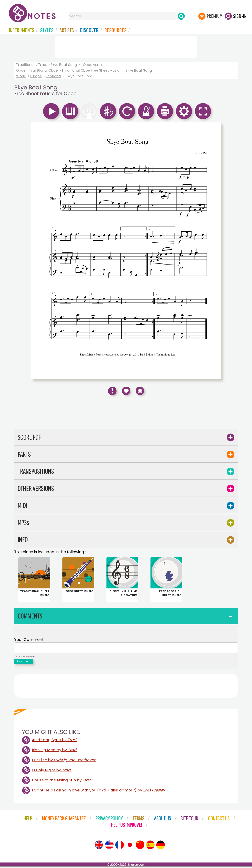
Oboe (21, 70)
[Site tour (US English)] (109, 846)
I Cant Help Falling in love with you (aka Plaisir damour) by (98, 792)
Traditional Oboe (43, 70)
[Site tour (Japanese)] (130, 846)
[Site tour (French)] (120, 846)
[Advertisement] (126, 46)
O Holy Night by (52, 772)
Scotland (53, 76)
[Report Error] (112, 391)
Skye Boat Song (64, 65)
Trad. (42, 65)
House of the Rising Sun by (62, 782)
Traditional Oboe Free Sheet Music (90, 70)
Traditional (25, 65)
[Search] (181, 16)
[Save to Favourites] (126, 391)
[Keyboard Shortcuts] (140, 391)
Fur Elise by (64, 761)
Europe (36, 76)
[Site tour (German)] (161, 846)
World (21, 76)
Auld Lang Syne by (54, 741)
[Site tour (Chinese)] (140, 846)
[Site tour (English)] (99, 846)
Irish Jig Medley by (55, 751)
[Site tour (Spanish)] (150, 846)
